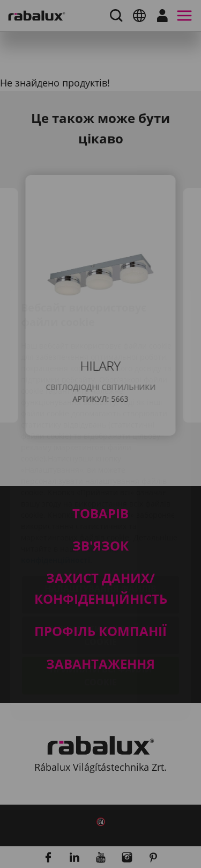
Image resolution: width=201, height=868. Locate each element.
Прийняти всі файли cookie (101, 612)
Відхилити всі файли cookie (101, 572)
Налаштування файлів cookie (100, 532)
